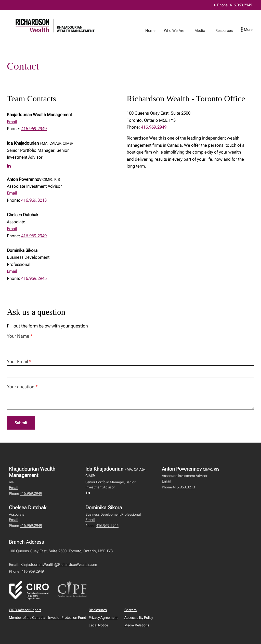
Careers (130, 610)
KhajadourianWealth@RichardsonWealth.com (59, 565)
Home (155, 31)
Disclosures (98, 610)
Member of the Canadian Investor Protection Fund (48, 618)
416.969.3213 (34, 200)
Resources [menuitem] (229, 31)
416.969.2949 (34, 129)
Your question (22, 387)
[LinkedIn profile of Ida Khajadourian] (10, 166)
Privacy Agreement (103, 618)
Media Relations (137, 625)
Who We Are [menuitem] (179, 31)
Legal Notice (98, 625)
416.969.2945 (34, 278)
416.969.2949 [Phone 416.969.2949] (241, 5)
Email (12, 122)
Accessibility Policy (139, 618)
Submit (21, 423)
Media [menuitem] (205, 31)
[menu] (252, 30)
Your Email (19, 361)
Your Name (20, 336)
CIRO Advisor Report (25, 610)
